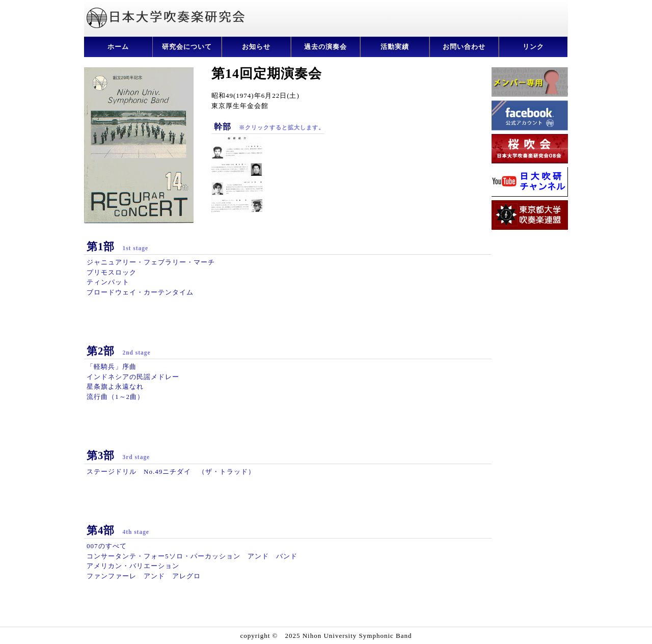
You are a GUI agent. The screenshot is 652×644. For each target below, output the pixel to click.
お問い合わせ (464, 47)
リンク (533, 47)
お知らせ (256, 47)
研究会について (187, 47)
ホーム (118, 47)
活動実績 (395, 47)
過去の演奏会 (325, 47)
